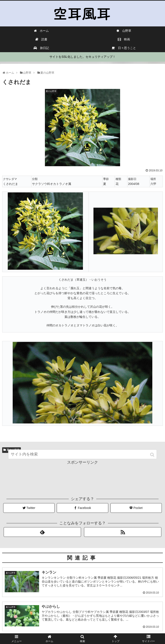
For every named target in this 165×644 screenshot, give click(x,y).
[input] (82, 458)
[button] (153, 459)
